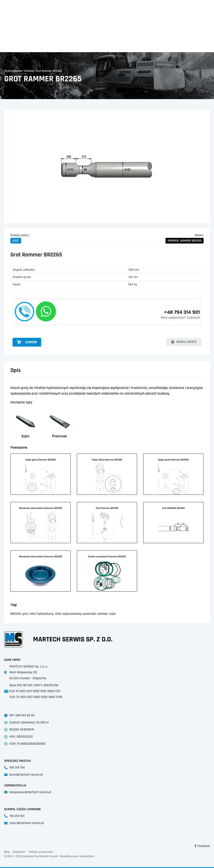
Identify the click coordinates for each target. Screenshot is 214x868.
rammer (102, 614)
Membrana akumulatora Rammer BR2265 (41, 508)
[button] (16, 241)
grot (25, 614)
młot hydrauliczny (41, 614)
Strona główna (13, 71)
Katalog (29, 71)
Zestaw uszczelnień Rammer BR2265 (107, 557)
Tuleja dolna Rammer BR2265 (107, 460)
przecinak (89, 614)
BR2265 (16, 614)
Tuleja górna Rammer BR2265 (40, 460)
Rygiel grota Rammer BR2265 (173, 460)
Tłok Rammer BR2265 (107, 508)
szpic (112, 614)
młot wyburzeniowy (68, 614)
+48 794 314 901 (175, 312)
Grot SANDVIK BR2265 (173, 508)
